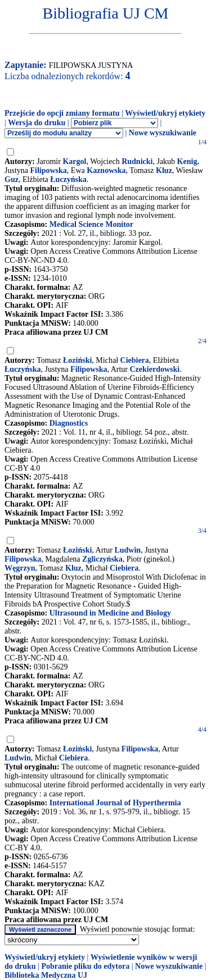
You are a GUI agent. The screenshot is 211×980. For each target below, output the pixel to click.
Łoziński (77, 360)
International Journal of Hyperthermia (115, 803)
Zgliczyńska (102, 559)
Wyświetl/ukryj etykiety (165, 113)
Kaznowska (106, 170)
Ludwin (127, 550)
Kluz (164, 170)
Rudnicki (137, 161)
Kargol (74, 161)
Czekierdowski (155, 369)
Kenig (187, 161)
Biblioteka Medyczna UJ (46, 975)
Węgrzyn (20, 568)
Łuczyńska (68, 179)
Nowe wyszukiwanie (163, 133)
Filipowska (49, 170)
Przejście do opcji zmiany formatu (62, 113)
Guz (12, 179)
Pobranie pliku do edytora (85, 966)
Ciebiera (135, 360)
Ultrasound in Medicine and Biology (110, 613)
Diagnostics (69, 423)
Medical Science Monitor (91, 224)
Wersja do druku (37, 123)
